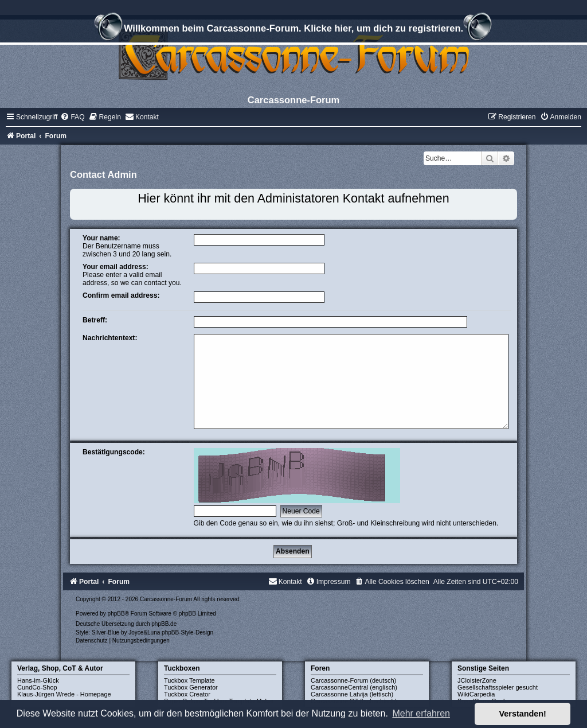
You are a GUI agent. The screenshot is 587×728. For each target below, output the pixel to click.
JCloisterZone (477, 680)
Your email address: (116, 267)
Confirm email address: (121, 295)
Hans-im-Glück (38, 680)
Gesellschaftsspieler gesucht (498, 687)
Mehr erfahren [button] (421, 713)
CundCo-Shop (37, 687)
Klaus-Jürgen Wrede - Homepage (64, 694)
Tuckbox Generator (191, 687)
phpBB (116, 614)
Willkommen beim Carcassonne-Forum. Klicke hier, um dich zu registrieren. (293, 30)
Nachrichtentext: (110, 338)
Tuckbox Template (189, 680)
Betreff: (95, 320)
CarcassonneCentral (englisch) (354, 687)
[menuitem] (72, 117)
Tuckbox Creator (187, 694)
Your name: (101, 238)
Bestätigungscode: (114, 452)
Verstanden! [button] (523, 714)
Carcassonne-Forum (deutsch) (353, 680)
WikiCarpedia (476, 694)
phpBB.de (164, 624)
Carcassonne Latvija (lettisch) (352, 694)
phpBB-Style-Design (187, 632)
